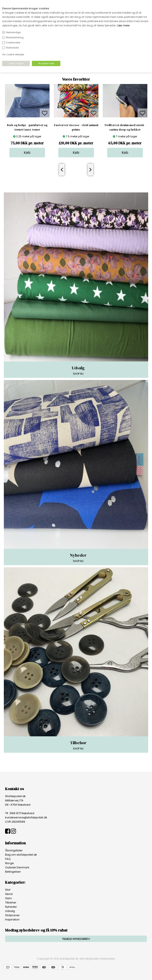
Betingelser (13, 872)
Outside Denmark (17, 867)
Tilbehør (11, 902)
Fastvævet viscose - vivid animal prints (76, 127)
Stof (8, 890)
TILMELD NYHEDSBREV (76, 939)
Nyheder (11, 907)
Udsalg (10, 911)
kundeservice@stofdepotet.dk (26, 817)
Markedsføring (15, 37)
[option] (27, 121)
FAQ (8, 859)
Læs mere (123, 25)
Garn (9, 898)
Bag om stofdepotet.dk (21, 855)
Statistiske (12, 48)
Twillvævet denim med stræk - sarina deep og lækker (125, 127)
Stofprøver (12, 915)
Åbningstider (14, 850)
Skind (9, 894)
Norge (9, 863)
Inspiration (12, 920)
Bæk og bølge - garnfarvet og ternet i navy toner (27, 127)
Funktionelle (13, 43)
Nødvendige (13, 32)
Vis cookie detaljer (13, 54)
